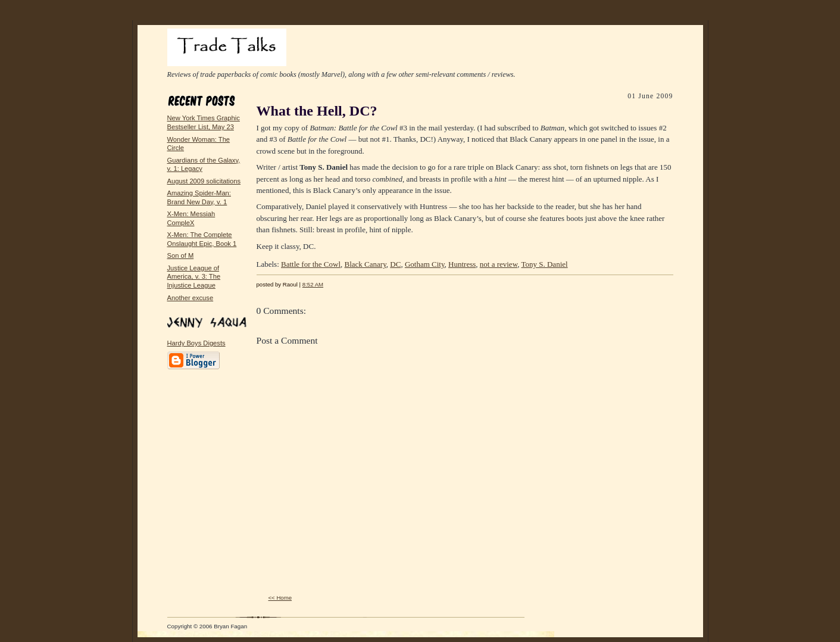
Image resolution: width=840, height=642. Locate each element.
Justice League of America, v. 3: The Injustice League (194, 277)
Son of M (181, 255)
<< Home (280, 598)
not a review (499, 264)
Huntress (462, 264)
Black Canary (366, 264)
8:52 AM (313, 284)
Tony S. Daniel (544, 264)
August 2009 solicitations (204, 181)
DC (395, 264)
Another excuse (191, 298)
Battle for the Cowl (311, 264)
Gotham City (425, 264)
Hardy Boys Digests (196, 343)
